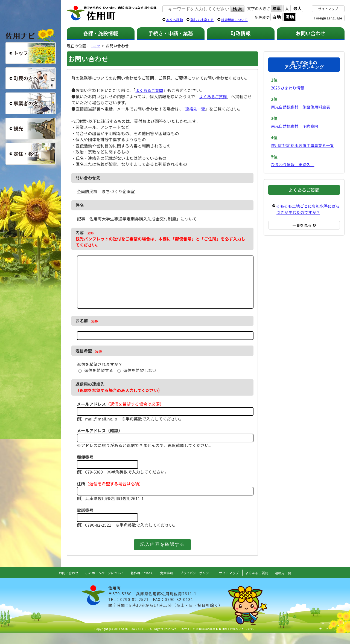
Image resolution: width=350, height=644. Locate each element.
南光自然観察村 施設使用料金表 (302, 107)
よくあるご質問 (150, 90)
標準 (276, 8)
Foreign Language (328, 18)
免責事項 (166, 584)
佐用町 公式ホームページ (112, 13)
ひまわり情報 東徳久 (294, 164)
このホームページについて (97, 584)
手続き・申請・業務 (170, 33)
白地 (276, 17)
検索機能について (234, 20)
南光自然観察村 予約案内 (296, 126)
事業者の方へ (31, 103)
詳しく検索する (202, 20)
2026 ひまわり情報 (288, 88)
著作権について (139, 584)
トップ (97, 46)
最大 (297, 8)
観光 (31, 129)
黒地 (290, 17)
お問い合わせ (311, 33)
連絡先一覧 (196, 109)
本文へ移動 (175, 20)
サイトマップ (328, 9)
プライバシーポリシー (199, 584)
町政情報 (241, 33)
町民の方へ (31, 78)
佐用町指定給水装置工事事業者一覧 (304, 145)
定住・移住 (31, 154)
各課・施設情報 (100, 33)
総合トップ (31, 53)
